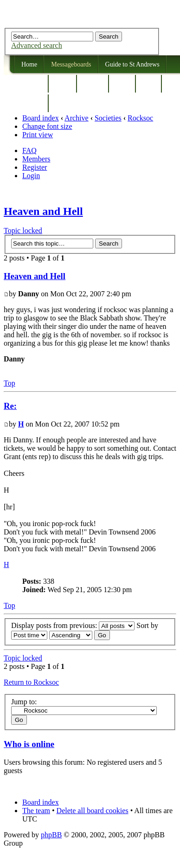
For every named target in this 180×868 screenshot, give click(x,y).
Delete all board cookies (93, 811)
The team (36, 811)
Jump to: (24, 702)
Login (31, 176)
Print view (38, 135)
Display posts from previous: (73, 625)
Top (10, 383)
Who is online (29, 744)
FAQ (29, 150)
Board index (41, 118)
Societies (108, 118)
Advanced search (37, 45)
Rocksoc (140, 118)
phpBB (51, 835)
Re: (10, 406)
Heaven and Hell (43, 211)
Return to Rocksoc (31, 682)
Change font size (47, 126)
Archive (77, 118)
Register (35, 167)
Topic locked (23, 230)
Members (36, 159)
